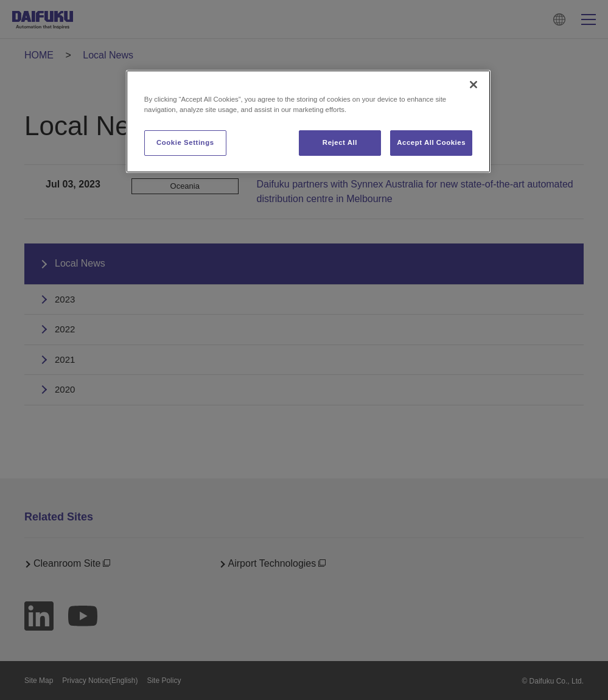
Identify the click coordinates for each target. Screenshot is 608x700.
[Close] (473, 85)
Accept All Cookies (431, 142)
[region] (308, 121)
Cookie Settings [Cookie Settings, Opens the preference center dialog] (185, 142)
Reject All (340, 142)
